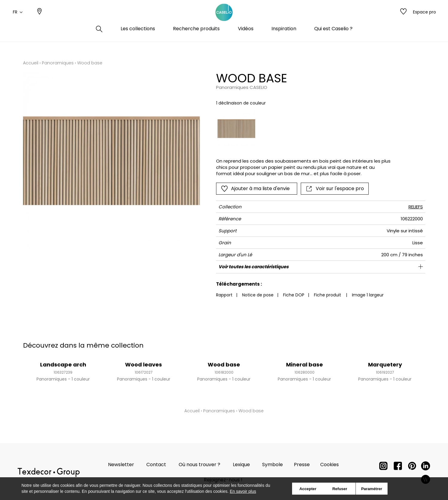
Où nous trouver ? (199, 465)
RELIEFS (416, 207)
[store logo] (224, 19)
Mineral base (305, 365)
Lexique (241, 465)
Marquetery (385, 365)
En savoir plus (243, 491)
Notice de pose (258, 295)
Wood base (224, 365)
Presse (302, 465)
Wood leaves (143, 365)
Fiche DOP (294, 295)
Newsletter (121, 465)
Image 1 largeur (368, 295)
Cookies (329, 465)
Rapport (224, 295)
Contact (156, 465)
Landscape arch (63, 365)
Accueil (31, 63)
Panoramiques (58, 63)
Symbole (272, 465)
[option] (236, 129)
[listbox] (300, 129)
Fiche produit (328, 295)
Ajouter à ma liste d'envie (255, 189)
